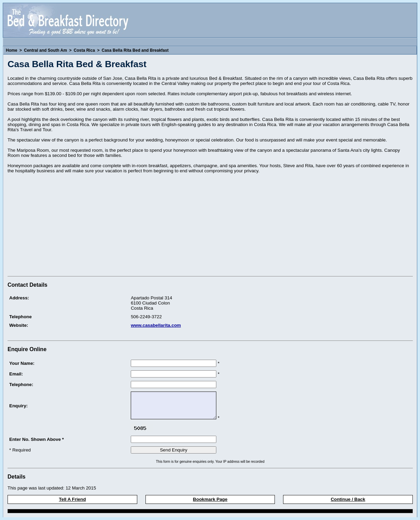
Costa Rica (84, 50)
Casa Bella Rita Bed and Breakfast (135, 50)
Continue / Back (348, 499)
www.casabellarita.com (156, 325)
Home (11, 50)
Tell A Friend (72, 499)
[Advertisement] (65, 226)
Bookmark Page (210, 499)
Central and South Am (46, 50)
